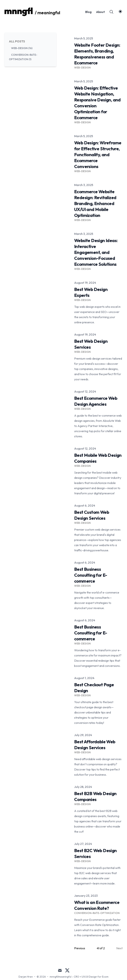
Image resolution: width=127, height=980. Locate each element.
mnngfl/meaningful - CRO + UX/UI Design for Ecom (79, 977)
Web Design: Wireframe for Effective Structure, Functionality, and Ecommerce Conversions (98, 155)
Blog (88, 12)
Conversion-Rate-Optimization (97, 913)
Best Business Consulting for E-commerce (91, 575)
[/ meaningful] (32, 12)
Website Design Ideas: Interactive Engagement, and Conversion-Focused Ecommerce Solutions (96, 252)
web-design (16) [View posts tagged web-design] (22, 48)
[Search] (111, 12)
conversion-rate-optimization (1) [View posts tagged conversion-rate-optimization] (23, 57)
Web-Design (82, 68)
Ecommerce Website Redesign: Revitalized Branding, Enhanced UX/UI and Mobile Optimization (95, 203)
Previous (80, 948)
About (100, 12)
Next (119, 948)
